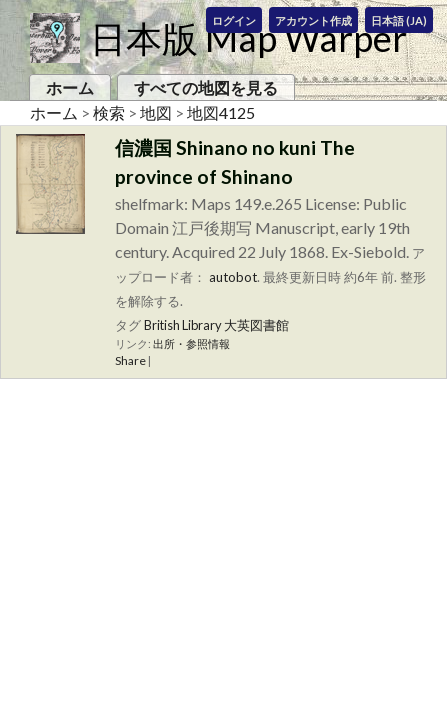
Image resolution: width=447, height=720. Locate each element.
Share (130, 360)
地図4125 (221, 112)
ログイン (234, 20)
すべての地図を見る (206, 87)
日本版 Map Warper (248, 38)
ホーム (70, 87)
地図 (156, 112)
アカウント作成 (313, 20)
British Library (183, 325)
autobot (233, 277)
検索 (109, 112)
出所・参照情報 (191, 343)
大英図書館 (256, 325)
